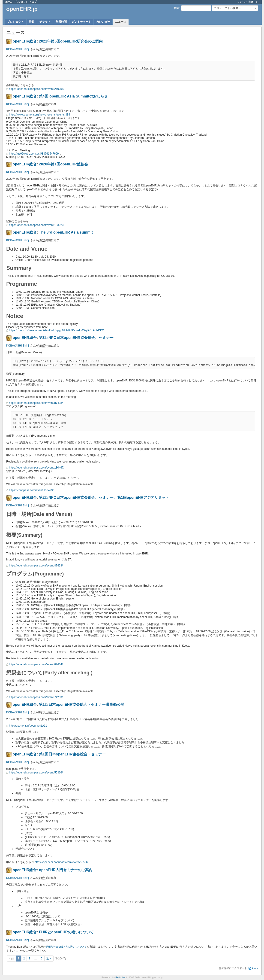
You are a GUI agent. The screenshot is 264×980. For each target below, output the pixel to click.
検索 (177, 8)
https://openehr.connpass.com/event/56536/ (61, 862)
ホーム (9, 2)
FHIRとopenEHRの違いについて (66, 932)
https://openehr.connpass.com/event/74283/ (36, 697)
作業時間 (61, 22)
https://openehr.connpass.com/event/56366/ (36, 773)
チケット (45, 22)
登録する (253, 2)
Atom (255, 968)
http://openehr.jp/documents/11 (28, 726)
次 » (49, 959)
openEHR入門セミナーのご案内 (66, 870)
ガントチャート (81, 22)
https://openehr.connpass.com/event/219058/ (37, 89)
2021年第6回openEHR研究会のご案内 (71, 41)
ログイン (242, 2)
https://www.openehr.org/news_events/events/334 (39, 115)
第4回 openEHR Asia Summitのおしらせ (73, 96)
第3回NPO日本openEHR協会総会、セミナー (76, 338)
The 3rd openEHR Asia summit (66, 232)
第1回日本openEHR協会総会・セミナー (72, 754)
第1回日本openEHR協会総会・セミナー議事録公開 (82, 705)
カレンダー (103, 22)
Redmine (120, 977)
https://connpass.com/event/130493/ (31, 490)
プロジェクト (21, 2)
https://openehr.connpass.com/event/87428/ (36, 403)
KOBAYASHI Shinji (18, 49)
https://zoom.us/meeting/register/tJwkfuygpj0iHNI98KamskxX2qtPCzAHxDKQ (57, 330)
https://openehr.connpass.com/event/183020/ (37, 225)
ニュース (121, 22)
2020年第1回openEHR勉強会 (64, 164)
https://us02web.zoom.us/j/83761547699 (34, 154)
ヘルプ (33, 2)
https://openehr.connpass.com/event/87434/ (36, 664)
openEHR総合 (25, 41)
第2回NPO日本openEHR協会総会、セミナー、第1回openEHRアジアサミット (104, 498)
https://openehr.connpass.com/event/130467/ (37, 468)
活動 (32, 22)
